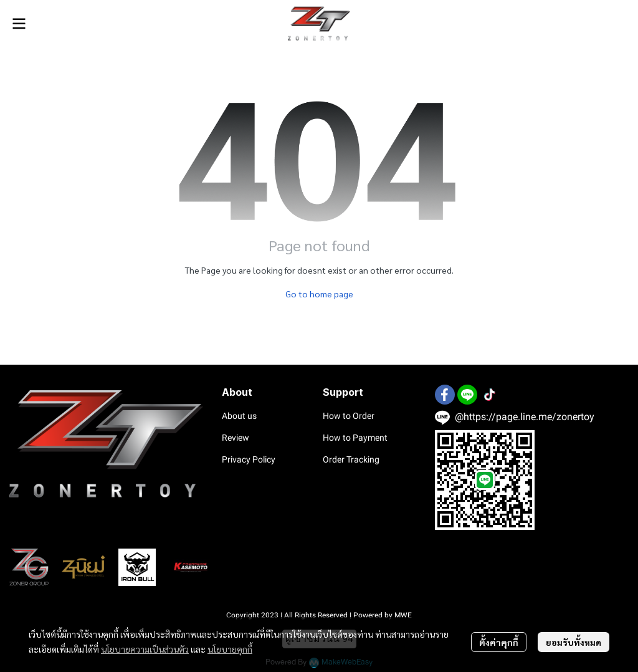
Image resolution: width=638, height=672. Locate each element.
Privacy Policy (249, 459)
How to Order (349, 416)
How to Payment (355, 438)
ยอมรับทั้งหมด (574, 642)
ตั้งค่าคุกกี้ (499, 642)
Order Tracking (351, 459)
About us (239, 416)
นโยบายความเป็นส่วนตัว (145, 649)
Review (236, 438)
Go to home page (319, 294)
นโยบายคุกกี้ (230, 649)
